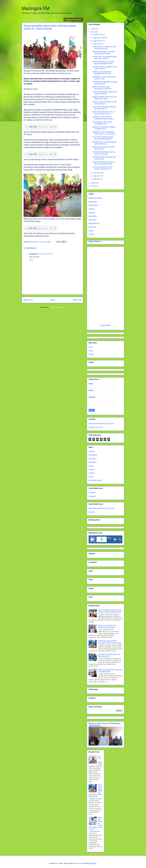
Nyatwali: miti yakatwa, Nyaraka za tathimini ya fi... (104, 128)
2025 (93, 29)
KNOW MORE (105, 325)
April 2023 (97, 179)
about (91, 351)
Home (53, 300)
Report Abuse (95, 241)
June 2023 (97, 173)
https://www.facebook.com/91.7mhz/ (101, 424)
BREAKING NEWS (95, 198)
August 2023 (98, 41)
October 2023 (98, 35)
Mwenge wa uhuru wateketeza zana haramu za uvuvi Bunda (104, 133)
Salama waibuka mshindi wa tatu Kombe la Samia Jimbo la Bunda (110, 611)
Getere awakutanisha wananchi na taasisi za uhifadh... (105, 93)
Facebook (92, 493)
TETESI (91, 234)
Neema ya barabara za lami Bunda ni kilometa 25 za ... (103, 168)
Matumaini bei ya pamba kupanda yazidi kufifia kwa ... (105, 143)
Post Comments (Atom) (57, 307)
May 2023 (97, 176)
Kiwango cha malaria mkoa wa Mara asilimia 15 (109, 655)
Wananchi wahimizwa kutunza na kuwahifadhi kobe (110, 671)
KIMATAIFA (93, 216)
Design (91, 354)
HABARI (92, 213)
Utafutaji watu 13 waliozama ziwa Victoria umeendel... (104, 48)
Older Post (77, 300)
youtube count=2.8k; (96, 427)
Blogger (94, 863)
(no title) (100, 757)
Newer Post (28, 300)
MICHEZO (92, 227)
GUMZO (92, 209)
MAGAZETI (93, 220)
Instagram (92, 496)
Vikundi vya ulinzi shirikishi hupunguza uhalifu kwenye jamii (109, 642)
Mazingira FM (36, 8)
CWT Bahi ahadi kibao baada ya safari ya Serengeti (104, 153)
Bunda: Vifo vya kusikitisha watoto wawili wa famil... (105, 103)
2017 (93, 186)
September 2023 (99, 38)
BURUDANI (93, 202)
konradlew (79, 863)
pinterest (92, 512)
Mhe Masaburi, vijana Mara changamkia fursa (102, 123)
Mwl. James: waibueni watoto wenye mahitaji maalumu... (103, 138)
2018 (93, 183)
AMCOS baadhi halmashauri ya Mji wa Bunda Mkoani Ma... (104, 163)
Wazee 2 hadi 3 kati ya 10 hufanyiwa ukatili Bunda (107, 626)
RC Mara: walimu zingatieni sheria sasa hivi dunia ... (105, 68)
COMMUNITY (94, 205)
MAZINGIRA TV (94, 223)
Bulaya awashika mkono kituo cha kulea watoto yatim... (105, 98)
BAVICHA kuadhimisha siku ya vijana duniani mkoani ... (103, 113)
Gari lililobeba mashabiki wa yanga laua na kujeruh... (105, 83)
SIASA (91, 231)
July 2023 (97, 44)
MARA (91, 477)
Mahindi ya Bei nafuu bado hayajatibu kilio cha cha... (102, 73)
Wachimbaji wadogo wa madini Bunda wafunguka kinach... (104, 63)
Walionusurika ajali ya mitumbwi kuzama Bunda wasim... (104, 53)
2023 (93, 32)
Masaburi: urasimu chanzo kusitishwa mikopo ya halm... (104, 118)
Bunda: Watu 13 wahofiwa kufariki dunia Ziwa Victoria (105, 58)
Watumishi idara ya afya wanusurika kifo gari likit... (103, 88)
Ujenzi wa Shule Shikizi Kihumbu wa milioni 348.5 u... (104, 108)
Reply (31, 260)
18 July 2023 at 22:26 (45, 254)
